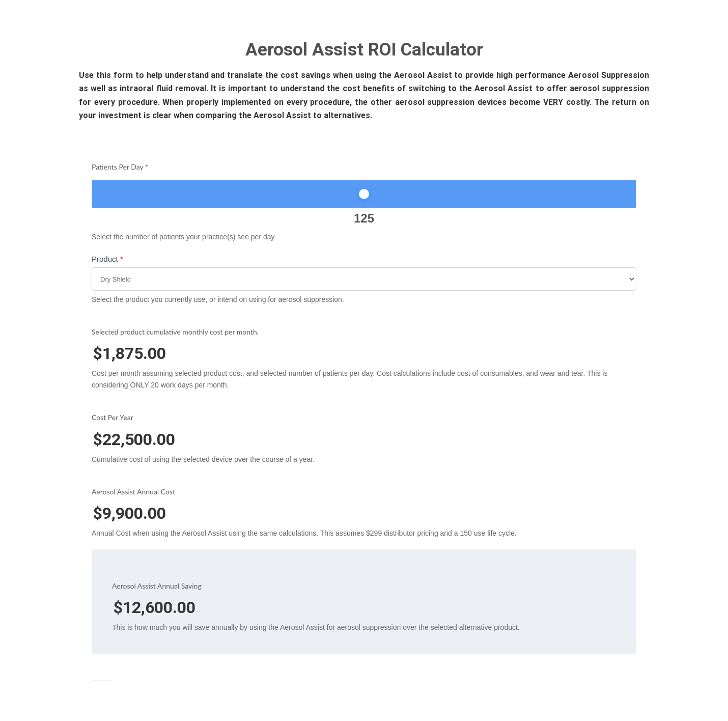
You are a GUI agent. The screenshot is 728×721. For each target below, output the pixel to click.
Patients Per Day (120, 167)
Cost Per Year (113, 417)
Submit (102, 675)
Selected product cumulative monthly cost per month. (175, 332)
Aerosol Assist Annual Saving (157, 586)
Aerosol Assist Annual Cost (133, 492)
